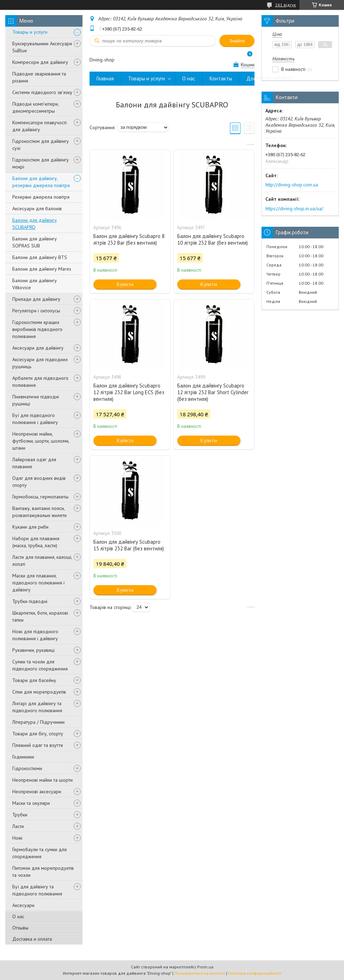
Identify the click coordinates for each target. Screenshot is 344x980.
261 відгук (286, 5)
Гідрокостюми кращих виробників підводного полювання (37, 329)
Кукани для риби (30, 527)
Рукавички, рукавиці (34, 650)
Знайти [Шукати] (237, 41)
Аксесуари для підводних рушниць (40, 363)
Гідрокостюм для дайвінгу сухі (41, 145)
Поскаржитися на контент (200, 973)
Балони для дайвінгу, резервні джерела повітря (41, 182)
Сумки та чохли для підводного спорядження (40, 665)
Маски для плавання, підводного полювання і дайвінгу (38, 583)
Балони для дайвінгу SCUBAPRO (35, 224)
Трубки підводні (30, 601)
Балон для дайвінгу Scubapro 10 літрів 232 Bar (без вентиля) (213, 239)
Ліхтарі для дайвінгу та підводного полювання (37, 707)
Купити (125, 284)
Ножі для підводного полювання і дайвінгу (35, 635)
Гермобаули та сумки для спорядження (39, 853)
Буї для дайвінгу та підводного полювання (37, 890)
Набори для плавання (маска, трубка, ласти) (36, 542)
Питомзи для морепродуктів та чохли (43, 872)
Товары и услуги (30, 32)
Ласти (18, 826)
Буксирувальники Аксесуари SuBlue (42, 47)
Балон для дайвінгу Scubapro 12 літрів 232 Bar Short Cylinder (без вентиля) (213, 392)
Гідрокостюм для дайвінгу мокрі (41, 163)
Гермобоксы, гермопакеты (40, 497)
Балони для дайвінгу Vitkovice (35, 284)
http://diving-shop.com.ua (292, 185)
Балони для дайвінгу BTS (40, 257)
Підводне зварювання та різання (39, 77)
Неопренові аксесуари (37, 792)
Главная (105, 78)
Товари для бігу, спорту (38, 734)
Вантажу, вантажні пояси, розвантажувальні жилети (39, 512)
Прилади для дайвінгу (36, 299)
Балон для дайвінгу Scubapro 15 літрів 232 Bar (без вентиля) (129, 545)
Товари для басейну (34, 680)
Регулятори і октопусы (36, 311)
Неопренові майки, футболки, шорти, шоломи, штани (41, 441)
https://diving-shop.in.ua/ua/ (294, 208)
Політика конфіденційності (255, 973)
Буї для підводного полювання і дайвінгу (35, 419)
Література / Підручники (38, 722)
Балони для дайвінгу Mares (42, 269)
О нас (18, 916)
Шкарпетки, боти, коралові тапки (40, 616)
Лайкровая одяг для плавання (34, 463)
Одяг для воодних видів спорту (39, 482)
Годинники (23, 757)
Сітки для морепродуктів (39, 692)
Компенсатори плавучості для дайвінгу (39, 126)
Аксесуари (23, 905)
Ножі (17, 838)
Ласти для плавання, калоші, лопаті (42, 561)
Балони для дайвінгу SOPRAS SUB (35, 242)
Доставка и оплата (32, 939)
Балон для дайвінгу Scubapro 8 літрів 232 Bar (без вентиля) (129, 239)
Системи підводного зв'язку (42, 92)
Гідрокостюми (27, 768)
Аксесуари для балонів (37, 208)
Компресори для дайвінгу (40, 62)
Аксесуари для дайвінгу (38, 348)
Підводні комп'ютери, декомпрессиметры (35, 107)
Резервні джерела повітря (41, 197)
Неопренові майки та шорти (42, 780)
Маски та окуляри (31, 803)
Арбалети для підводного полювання (40, 382)
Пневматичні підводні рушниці (36, 400)
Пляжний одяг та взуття (38, 745)
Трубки (20, 815)
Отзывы (20, 928)
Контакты (221, 78)
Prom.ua (205, 967)
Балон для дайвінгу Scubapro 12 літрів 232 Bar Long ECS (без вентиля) (129, 392)
